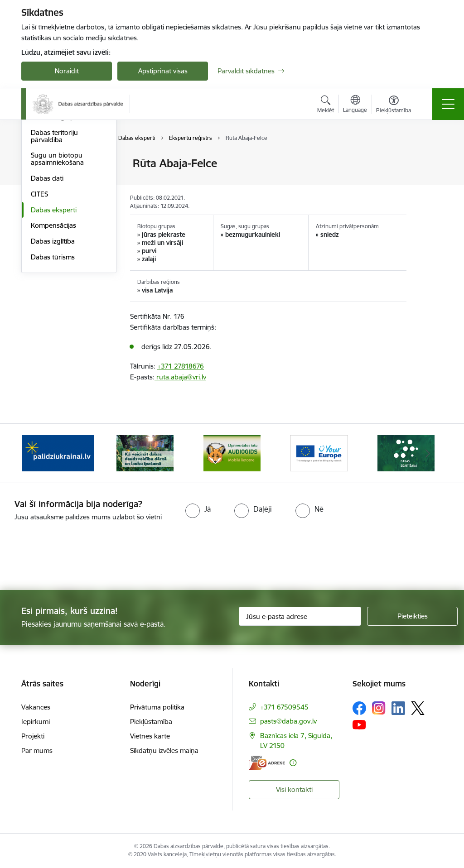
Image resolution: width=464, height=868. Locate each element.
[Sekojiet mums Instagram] (379, 708)
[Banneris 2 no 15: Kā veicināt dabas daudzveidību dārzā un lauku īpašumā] (145, 453)
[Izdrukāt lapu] (430, 160)
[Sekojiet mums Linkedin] (398, 708)
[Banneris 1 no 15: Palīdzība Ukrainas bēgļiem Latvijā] (58, 453)
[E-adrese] (267, 763)
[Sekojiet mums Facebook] (359, 708)
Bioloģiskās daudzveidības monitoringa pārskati (63, 217)
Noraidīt (67, 71)
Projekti (33, 736)
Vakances (36, 707)
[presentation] (76, 556)
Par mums (37, 751)
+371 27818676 (181, 366)
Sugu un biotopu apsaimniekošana (57, 266)
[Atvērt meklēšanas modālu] (326, 106)
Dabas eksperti (54, 318)
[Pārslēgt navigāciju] (448, 104)
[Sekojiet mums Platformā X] (418, 708)
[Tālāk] (428, 453)
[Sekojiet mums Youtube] (359, 724)
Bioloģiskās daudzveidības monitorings (53, 187)
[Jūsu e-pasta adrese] (300, 616)
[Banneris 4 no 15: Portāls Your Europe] (319, 453)
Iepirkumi (36, 722)
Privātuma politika (157, 707)
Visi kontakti (294, 789)
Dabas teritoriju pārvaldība (54, 244)
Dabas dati (47, 286)
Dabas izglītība (53, 349)
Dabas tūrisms (53, 365)
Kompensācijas (53, 333)
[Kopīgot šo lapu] (430, 182)
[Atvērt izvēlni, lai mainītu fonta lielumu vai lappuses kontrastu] (394, 106)
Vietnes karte (150, 736)
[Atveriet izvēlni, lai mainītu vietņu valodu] (355, 105)
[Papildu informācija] (293, 763)
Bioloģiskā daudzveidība (68, 164)
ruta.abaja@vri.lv (180, 377)
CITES (39, 302)
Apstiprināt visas (163, 71)
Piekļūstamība (151, 722)
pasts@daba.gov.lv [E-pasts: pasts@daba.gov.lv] (288, 721)
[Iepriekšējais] (36, 453)
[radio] (198, 509)
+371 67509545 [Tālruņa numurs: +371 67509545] (284, 707)
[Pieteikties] (412, 616)
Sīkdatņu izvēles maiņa (164, 751)
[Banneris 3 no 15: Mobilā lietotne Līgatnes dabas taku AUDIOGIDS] (232, 453)
